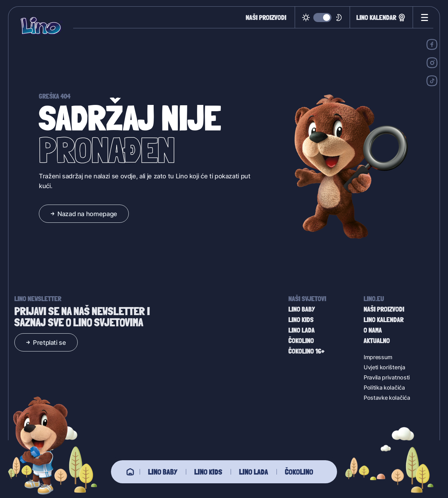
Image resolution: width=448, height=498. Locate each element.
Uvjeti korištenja (384, 367)
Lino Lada (254, 472)
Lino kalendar (381, 17)
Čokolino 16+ (306, 351)
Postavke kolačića (387, 397)
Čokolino (299, 472)
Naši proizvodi (266, 17)
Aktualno (377, 341)
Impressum (378, 357)
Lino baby (163, 472)
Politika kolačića (384, 387)
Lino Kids (208, 472)
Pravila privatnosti (387, 377)
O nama (373, 330)
